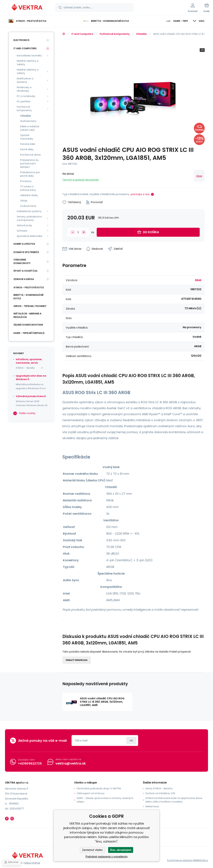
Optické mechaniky (27, 137)
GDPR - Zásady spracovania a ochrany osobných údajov (105, 800)
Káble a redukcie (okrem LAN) (30, 128)
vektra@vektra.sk (71, 763)
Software (22, 231)
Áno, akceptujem (121, 850)
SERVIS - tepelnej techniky (30, 306)
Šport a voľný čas (25, 271)
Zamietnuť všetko (92, 850)
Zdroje (24, 201)
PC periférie (24, 101)
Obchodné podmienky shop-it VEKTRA (99, 788)
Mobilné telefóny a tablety (28, 63)
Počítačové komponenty (115, 34)
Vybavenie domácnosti (22, 261)
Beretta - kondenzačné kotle (28, 297)
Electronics (21, 40)
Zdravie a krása (24, 279)
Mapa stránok (32, 863)
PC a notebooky (26, 96)
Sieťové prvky (24, 225)
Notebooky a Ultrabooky (24, 89)
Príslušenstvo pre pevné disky (30, 174)
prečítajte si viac (140, 194)
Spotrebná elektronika (30, 236)
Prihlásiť (131, 740)
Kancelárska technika (29, 56)
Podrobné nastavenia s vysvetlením (107, 857)
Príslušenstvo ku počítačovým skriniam (29, 164)
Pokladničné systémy (29, 211)
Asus (199, 176)
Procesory (26, 181)
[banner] (27, 8)
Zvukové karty (28, 206)
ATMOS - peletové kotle (29, 287)
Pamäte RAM (28, 144)
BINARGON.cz (201, 860)
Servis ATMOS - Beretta (159, 788)
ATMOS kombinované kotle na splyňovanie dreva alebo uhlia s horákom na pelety (174, 800)
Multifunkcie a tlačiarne (25, 80)
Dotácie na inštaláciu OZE (160, 793)
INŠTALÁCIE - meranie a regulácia (27, 315)
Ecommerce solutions (180, 860)
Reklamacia (152, 806)
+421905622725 (30, 763)
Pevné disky (27, 149)
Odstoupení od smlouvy (91, 793)
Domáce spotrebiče (26, 252)
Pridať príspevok (77, 660)
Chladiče (141, 34)
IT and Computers (82, 34)
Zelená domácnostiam (28, 325)
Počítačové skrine (30, 155)
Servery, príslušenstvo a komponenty (29, 218)
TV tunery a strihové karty (28, 188)
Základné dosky (29, 195)
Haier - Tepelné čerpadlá (29, 333)
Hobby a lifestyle (24, 244)
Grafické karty (28, 121)
